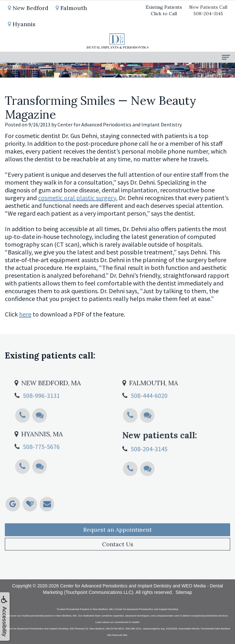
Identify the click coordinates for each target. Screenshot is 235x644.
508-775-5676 (41, 461)
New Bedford (28, 8)
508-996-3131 (41, 409)
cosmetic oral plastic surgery (77, 198)
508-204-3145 (149, 463)
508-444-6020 (149, 409)
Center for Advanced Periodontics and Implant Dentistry (116, 586)
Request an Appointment (117, 544)
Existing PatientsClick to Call (164, 10)
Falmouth (71, 8)
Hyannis (22, 24)
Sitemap (184, 592)
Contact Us (118, 558)
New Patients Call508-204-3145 (208, 10)
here (25, 314)
